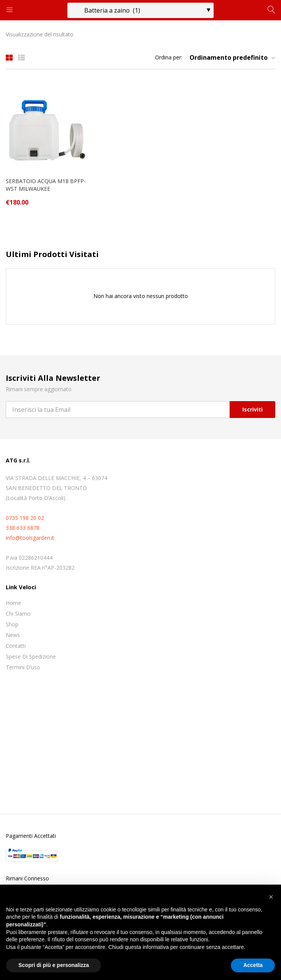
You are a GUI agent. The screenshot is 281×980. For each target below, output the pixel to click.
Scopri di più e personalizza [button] (54, 965)
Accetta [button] (253, 965)
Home (13, 603)
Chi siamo (18, 614)
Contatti (16, 646)
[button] (230, 57)
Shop (12, 624)
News (13, 635)
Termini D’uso (23, 667)
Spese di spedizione (31, 656)
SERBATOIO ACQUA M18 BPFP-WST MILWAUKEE (46, 185)
